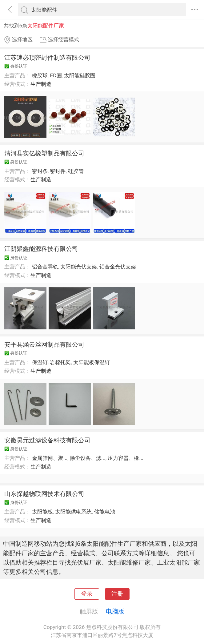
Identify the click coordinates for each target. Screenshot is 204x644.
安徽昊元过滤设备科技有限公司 (47, 440)
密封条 (40, 171)
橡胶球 (40, 75)
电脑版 (115, 611)
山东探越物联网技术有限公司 (44, 494)
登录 (87, 594)
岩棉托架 (60, 362)
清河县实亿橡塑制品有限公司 (44, 153)
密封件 (58, 171)
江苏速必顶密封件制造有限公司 (47, 58)
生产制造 (41, 84)
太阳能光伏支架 (79, 267)
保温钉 (40, 362)
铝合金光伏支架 (118, 267)
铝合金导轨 (45, 267)
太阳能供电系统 (73, 512)
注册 (117, 594)
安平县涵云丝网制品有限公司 (44, 344)
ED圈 (56, 75)
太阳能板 (42, 512)
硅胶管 (76, 171)
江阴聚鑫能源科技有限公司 (41, 249)
